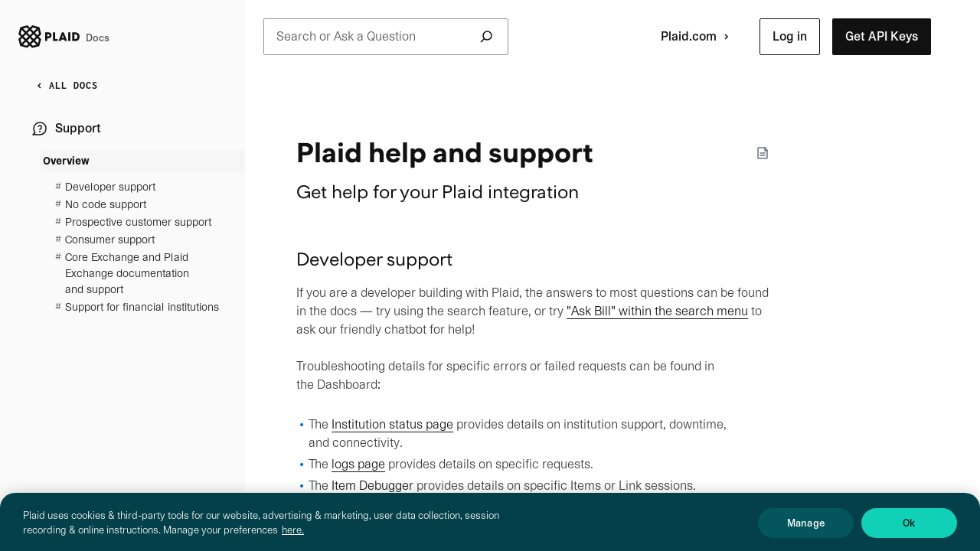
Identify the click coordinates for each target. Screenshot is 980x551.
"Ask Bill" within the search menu (657, 311)
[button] (790, 37)
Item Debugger (372, 486)
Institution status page (392, 424)
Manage (806, 530)
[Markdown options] (763, 153)
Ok (909, 530)
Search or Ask (386, 37)
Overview (66, 161)
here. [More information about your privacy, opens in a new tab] (293, 538)
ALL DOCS (64, 86)
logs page (358, 464)
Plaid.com (698, 37)
